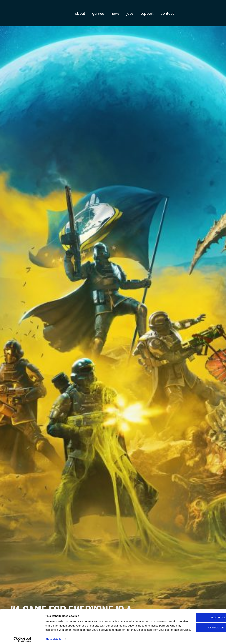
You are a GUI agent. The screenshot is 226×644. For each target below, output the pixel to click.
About (80, 14)
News (115, 14)
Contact (167, 14)
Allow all (197, 611)
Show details (53, 637)
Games (98, 14)
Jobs (130, 14)
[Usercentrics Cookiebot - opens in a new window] (22, 637)
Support (147, 14)
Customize (197, 621)
